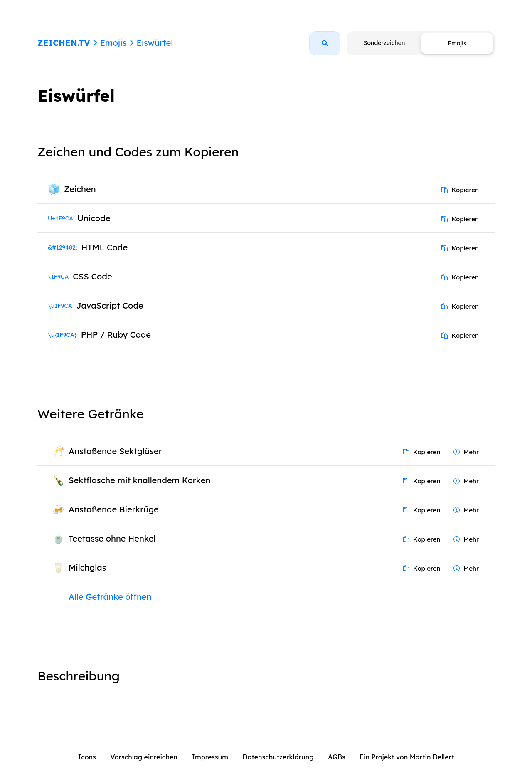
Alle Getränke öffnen (110, 597)
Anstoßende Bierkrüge (114, 509)
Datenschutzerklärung (278, 757)
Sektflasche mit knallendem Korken (139, 480)
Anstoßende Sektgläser (115, 451)
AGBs (337, 757)
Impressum (210, 757)
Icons (87, 757)
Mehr (466, 452)
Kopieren (460, 190)
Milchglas (87, 568)
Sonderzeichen (384, 43)
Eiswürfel (155, 43)
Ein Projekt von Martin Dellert (407, 757)
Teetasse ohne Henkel (112, 538)
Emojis (113, 43)
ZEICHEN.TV (64, 43)
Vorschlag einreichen (144, 757)
